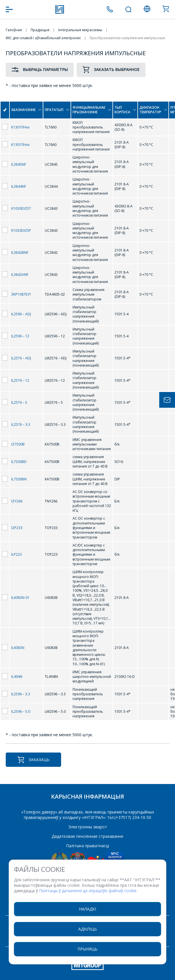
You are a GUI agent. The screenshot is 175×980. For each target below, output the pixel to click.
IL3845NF (19, 164)
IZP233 (17, 528)
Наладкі (87, 909)
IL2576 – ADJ (21, 358)
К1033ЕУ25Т (21, 208)
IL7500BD (19, 462)
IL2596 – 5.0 (21, 711)
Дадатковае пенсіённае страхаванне (87, 836)
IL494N (17, 677)
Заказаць (33, 760)
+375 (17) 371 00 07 (110, 9)
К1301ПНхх (20, 127)
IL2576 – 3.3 (21, 424)
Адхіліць (88, 929)
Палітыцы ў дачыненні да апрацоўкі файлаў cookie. (88, 891)
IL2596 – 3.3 (21, 694)
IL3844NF (19, 186)
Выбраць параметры (40, 70)
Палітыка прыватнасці (87, 846)
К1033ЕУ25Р (21, 230)
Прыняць (87, 949)
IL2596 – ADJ (21, 314)
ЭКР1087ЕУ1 (21, 294)
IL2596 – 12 (20, 336)
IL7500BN (19, 479)
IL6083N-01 (20, 598)
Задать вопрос (167, 400)
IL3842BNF (20, 253)
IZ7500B (18, 444)
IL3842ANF (20, 275)
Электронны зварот (88, 827)
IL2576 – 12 (20, 380)
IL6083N (18, 648)
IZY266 (17, 501)
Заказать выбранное (111, 70)
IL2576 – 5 (19, 402)
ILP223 (16, 554)
